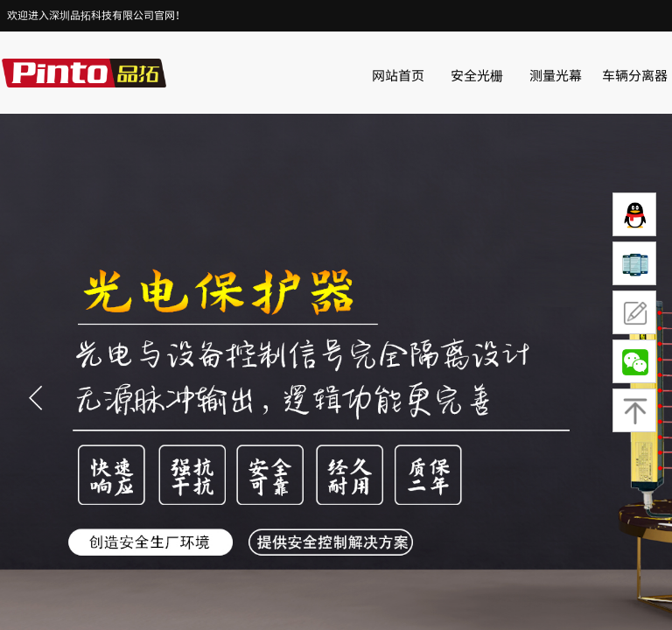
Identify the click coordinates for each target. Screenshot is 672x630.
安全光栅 (477, 75)
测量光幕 (556, 75)
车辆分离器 (635, 75)
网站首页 (398, 75)
